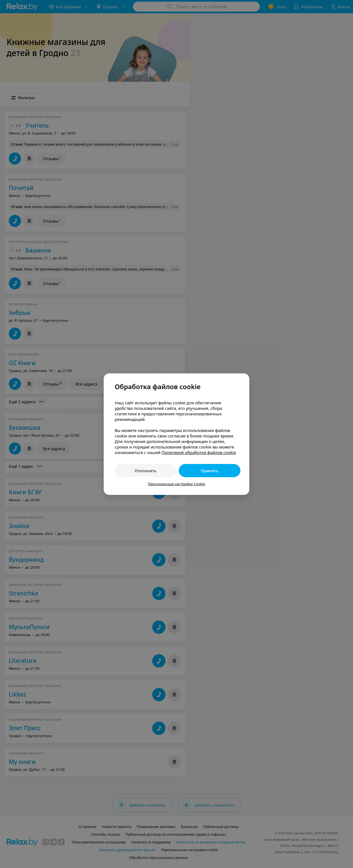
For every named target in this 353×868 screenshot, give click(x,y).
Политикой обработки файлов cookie (199, 452)
